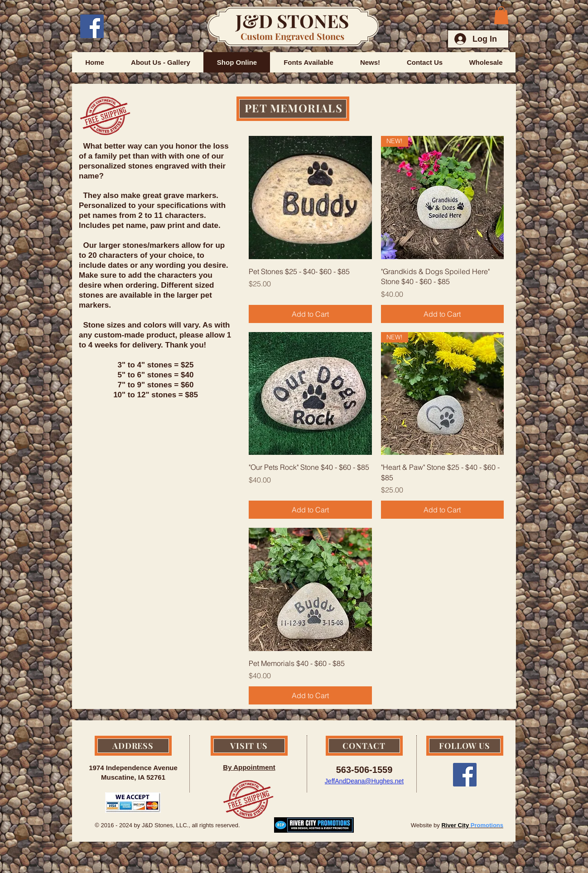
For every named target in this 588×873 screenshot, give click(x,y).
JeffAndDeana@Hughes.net (364, 781)
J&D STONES (292, 21)
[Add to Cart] (310, 314)
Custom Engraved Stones (292, 36)
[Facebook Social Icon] (92, 26)
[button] (501, 15)
